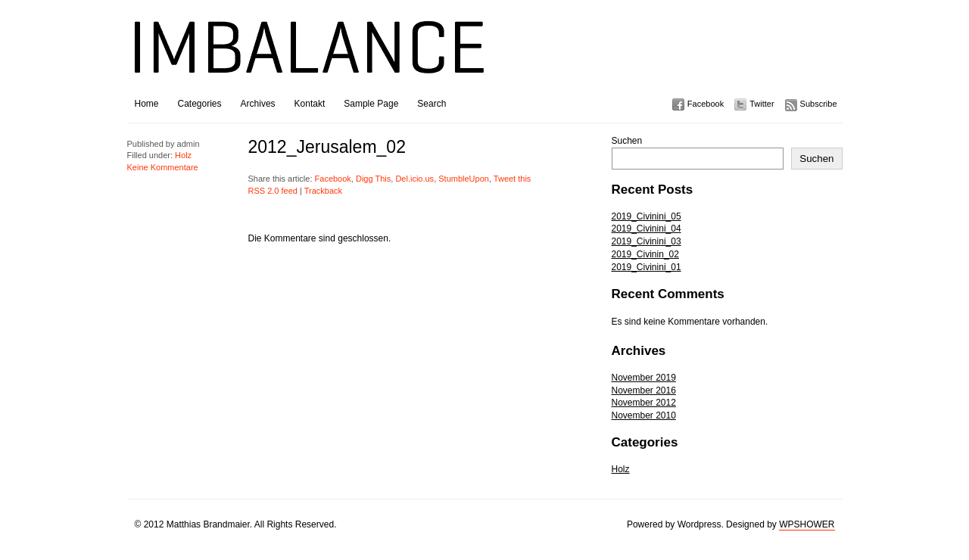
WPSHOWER (807, 524)
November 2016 (644, 390)
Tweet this (513, 179)
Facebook (706, 104)
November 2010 (644, 415)
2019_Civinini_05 (647, 216)
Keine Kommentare (163, 167)
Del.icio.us (414, 179)
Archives (258, 104)
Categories (200, 104)
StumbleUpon (464, 179)
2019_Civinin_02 (645, 254)
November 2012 (644, 403)
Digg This (373, 179)
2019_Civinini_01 (647, 267)
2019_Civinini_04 (647, 229)
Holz (621, 469)
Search (432, 104)
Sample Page (371, 104)
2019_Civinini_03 (647, 241)
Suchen (627, 141)
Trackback (323, 191)
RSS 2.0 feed (273, 191)
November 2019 (644, 378)
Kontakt (310, 104)
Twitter (762, 104)
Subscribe (819, 104)
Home (147, 104)
